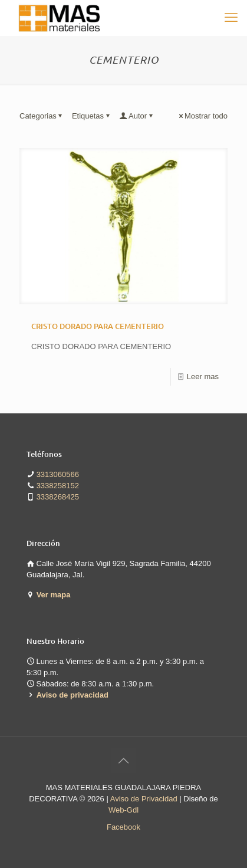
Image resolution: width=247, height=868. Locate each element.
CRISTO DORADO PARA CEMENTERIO (98, 326)
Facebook (123, 827)
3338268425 (58, 497)
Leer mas (203, 377)
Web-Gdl (123, 810)
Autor (137, 116)
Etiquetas (92, 116)
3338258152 (58, 486)
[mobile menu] (231, 18)
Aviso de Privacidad (144, 799)
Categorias (42, 116)
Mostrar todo (202, 116)
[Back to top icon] (124, 761)
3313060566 (58, 474)
